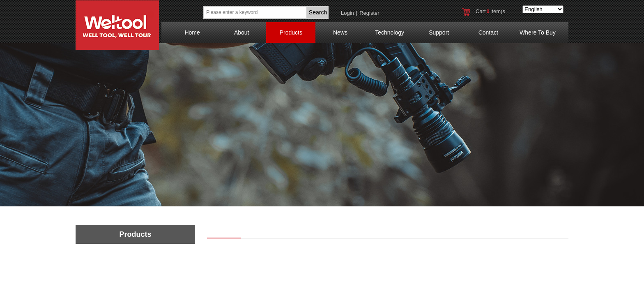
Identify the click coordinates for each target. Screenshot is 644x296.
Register (369, 13)
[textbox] (255, 13)
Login (347, 13)
